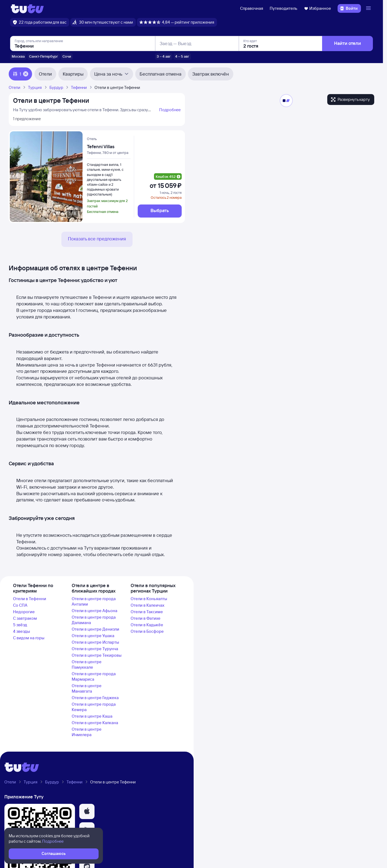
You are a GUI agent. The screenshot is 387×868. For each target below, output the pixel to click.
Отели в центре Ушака (93, 636)
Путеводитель (284, 8)
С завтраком (25, 618)
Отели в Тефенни (30, 599)
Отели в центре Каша (92, 716)
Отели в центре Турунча (95, 649)
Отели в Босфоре (147, 631)
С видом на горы (29, 638)
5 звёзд (20, 625)
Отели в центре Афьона (95, 611)
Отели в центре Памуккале (87, 664)
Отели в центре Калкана (95, 723)
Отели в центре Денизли (95, 629)
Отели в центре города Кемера (94, 707)
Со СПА (20, 605)
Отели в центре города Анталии (94, 601)
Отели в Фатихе (146, 618)
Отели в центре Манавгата (87, 688)
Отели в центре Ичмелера (87, 732)
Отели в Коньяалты (149, 599)
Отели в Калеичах (147, 605)
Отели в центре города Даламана (94, 620)
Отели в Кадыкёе (147, 625)
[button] (87, 811)
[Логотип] (27, 8)
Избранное (317, 8)
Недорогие (24, 612)
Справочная (252, 8)
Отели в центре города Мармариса (94, 676)
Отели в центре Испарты (95, 642)
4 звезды (21, 631)
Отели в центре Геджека (95, 698)
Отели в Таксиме (147, 612)
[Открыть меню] (369, 8)
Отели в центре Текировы (97, 655)
